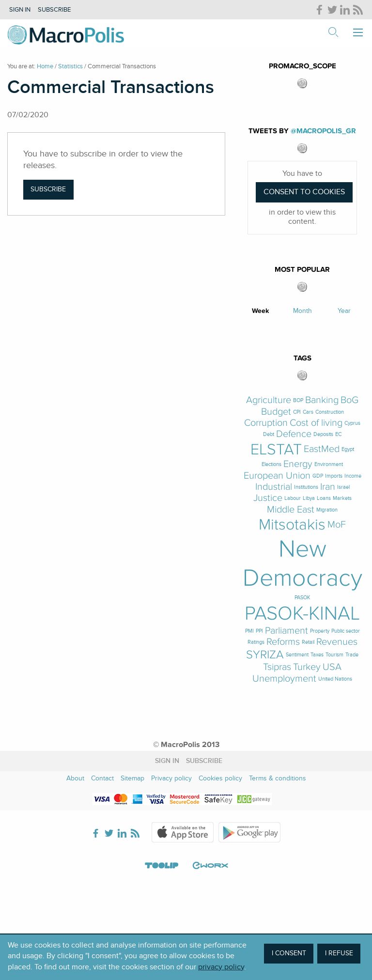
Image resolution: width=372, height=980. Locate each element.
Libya (309, 498)
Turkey (307, 667)
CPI (297, 412)
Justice (268, 498)
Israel (343, 487)
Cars (308, 412)
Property (320, 631)
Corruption (266, 423)
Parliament (287, 631)
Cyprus (352, 423)
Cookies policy (220, 778)
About (75, 778)
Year (344, 311)
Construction (330, 412)
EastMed (322, 449)
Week (261, 311)
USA (332, 667)
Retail (308, 642)
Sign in (20, 10)
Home (45, 66)
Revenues (337, 642)
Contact (102, 778)
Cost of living (316, 423)
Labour (293, 498)
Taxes (317, 655)
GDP (318, 476)
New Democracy (302, 563)
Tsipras (277, 667)
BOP (298, 400)
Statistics (70, 66)
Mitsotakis (292, 525)
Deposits (323, 434)
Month (302, 311)
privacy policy (221, 967)
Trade (352, 655)
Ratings (256, 642)
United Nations (335, 679)
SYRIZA (265, 655)
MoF (337, 525)
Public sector (346, 631)
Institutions (306, 487)
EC (338, 434)
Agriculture (269, 400)
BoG (349, 400)
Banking (322, 400)
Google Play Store (249, 832)
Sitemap (132, 778)
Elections (271, 464)
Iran (328, 487)
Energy (298, 464)
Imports (334, 476)
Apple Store (183, 832)
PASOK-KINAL (302, 614)
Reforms (283, 642)
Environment (329, 464)
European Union (277, 476)
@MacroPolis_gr (323, 131)
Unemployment (284, 679)
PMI (249, 631)
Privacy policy (171, 778)
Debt (269, 434)
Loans (324, 498)
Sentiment (297, 655)
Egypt (348, 449)
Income (353, 476)
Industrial (274, 487)
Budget (276, 412)
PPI (259, 631)
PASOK (302, 598)
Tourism (334, 655)
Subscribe (54, 10)
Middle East (291, 510)
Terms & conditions (278, 778)
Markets (342, 498)
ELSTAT (276, 450)
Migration (327, 510)
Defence (294, 434)
